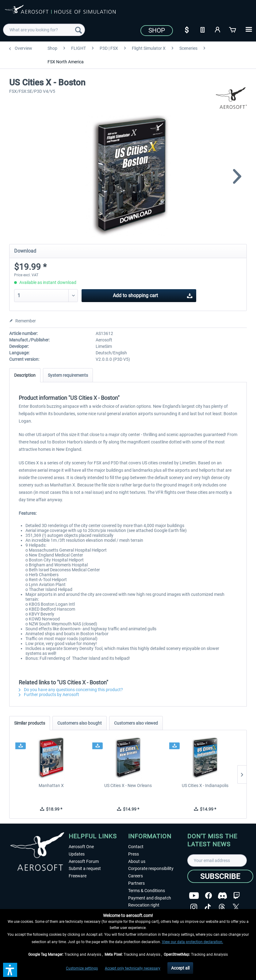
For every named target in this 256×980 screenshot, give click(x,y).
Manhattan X (51, 785)
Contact (136, 847)
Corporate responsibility (151, 868)
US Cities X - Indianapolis (205, 785)
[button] (10, 970)
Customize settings (82, 968)
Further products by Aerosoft (49, 695)
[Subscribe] (220, 876)
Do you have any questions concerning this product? (71, 690)
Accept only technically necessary (133, 968)
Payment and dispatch (150, 898)
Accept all (180, 968)
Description (25, 375)
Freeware (78, 876)
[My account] (218, 29)
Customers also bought (80, 723)
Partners (136, 883)
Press (134, 854)
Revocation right (144, 905)
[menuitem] (44, 30)
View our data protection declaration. (193, 942)
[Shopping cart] (233, 29)
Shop (157, 30)
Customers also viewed (136, 723)
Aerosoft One (81, 847)
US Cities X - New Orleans (128, 785)
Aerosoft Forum (84, 861)
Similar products (30, 723)
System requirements (68, 375)
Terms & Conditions (147, 891)
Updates (77, 854)
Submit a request (85, 868)
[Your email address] (217, 860)
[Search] (78, 30)
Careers (136, 876)
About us (137, 861)
